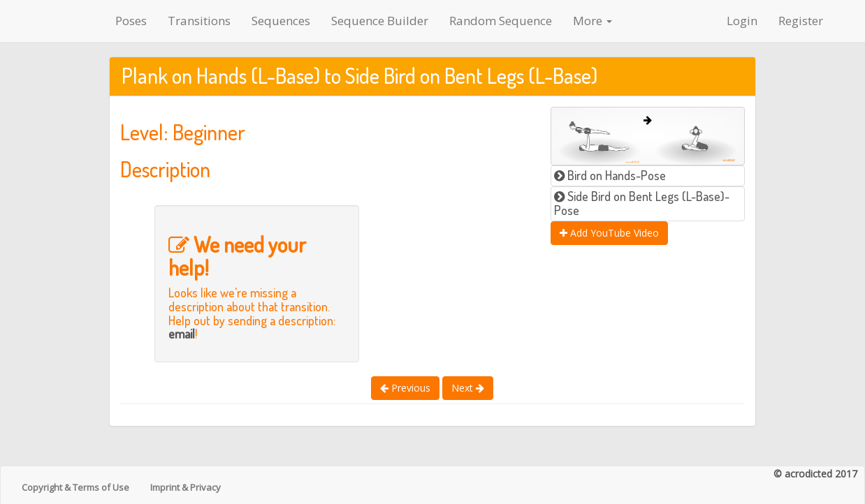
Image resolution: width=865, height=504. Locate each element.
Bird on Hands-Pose (610, 175)
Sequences (281, 21)
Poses (131, 21)
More (593, 21)
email (182, 334)
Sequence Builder (380, 21)
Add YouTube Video (609, 233)
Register (801, 21)
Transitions (199, 21)
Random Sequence (501, 21)
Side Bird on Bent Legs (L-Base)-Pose (642, 203)
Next (468, 388)
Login (742, 21)
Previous (405, 388)
